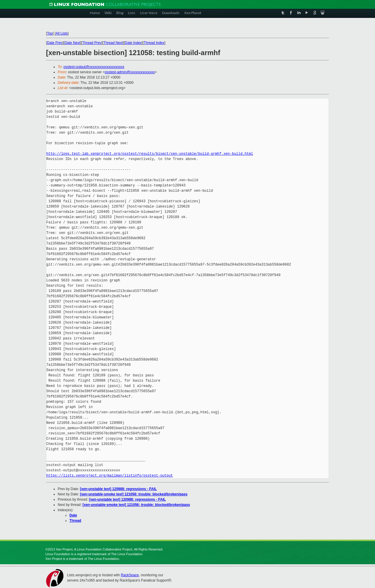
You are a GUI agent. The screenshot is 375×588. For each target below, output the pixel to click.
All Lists (62, 33)
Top (50, 33)
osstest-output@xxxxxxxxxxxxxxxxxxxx (94, 67)
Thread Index (154, 43)
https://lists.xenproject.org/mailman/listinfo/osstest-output (110, 476)
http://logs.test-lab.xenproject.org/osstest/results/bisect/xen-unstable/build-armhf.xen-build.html (150, 154)
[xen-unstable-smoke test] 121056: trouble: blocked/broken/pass (134, 494)
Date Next (72, 43)
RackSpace (130, 575)
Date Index (133, 43)
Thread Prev (92, 43)
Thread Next (113, 43)
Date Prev (55, 43)
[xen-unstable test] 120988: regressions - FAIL (118, 489)
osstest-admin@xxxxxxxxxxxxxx (130, 72)
